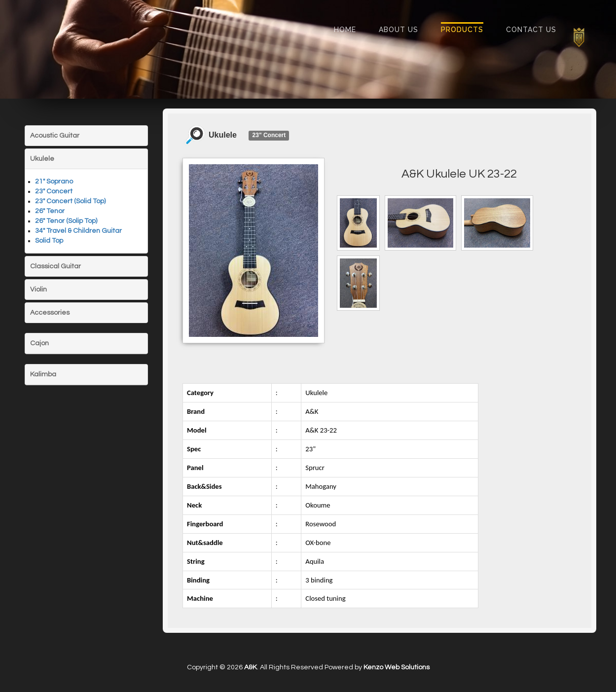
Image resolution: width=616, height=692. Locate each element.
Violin (38, 290)
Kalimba (43, 374)
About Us (399, 30)
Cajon (39, 343)
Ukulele (42, 159)
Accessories (50, 313)
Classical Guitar (55, 266)
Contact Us (531, 30)
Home (345, 30)
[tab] (86, 136)
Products (462, 30)
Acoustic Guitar (55, 136)
